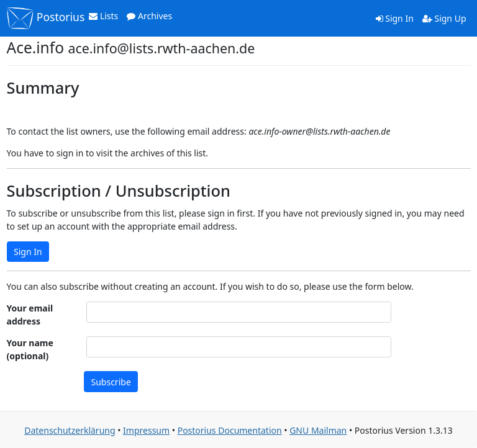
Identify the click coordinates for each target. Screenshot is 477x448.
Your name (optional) (30, 349)
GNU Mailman (318, 430)
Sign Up (444, 18)
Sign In (395, 18)
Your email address (30, 315)
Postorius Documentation (230, 430)
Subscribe (111, 382)
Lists (103, 16)
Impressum (146, 430)
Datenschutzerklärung (70, 430)
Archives (149, 16)
